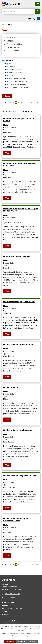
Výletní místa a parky (17, 84)
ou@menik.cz (11, 597)
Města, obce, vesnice (17, 78)
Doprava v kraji (13, 51)
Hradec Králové (11, 387)
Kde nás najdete (13, 47)
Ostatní (12, 76)
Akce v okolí (11, 37)
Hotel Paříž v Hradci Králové (17, 256)
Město (6, 399)
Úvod (4, 24)
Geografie (10, 41)
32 (19, 102)
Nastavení (33, 641)
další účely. (21, 630)
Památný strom (10, 487)
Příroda (12, 64)
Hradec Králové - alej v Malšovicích (20, 476)
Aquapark (7, 532)
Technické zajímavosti (18, 81)
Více (7, 153)
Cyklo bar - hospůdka (12, 223)
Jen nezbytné (22, 641)
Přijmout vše (10, 641)
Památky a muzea (16, 73)
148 (37, 102)
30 (13, 102)
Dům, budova (9, 132)
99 (32, 102)
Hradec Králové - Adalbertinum (18, 430)
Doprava (12, 67)
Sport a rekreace (15, 70)
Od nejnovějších (12, 111)
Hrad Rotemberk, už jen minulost (19, 302)
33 (21, 102)
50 (27, 102)
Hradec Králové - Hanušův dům (18, 345)
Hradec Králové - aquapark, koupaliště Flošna (16, 520)
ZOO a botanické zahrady (19, 87)
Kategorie (9, 60)
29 (11, 102)
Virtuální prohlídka (14, 44)
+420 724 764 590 (12, 594)
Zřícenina (7, 313)
